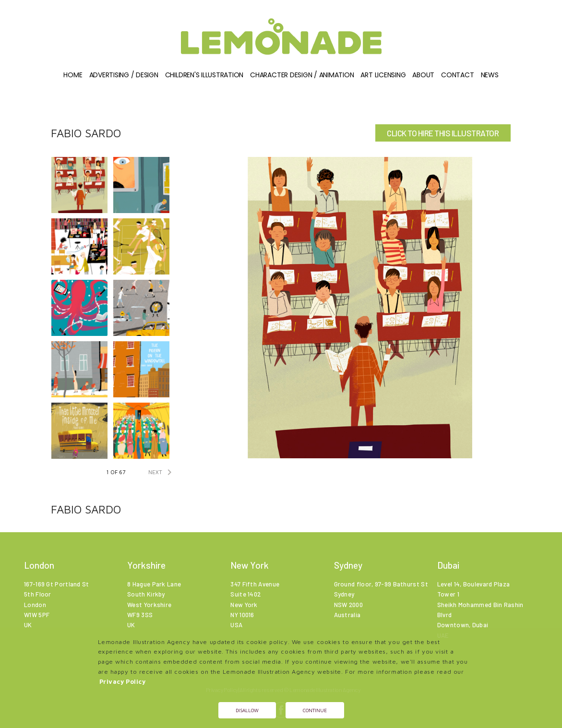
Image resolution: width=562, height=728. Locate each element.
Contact (457, 75)
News (490, 75)
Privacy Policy (123, 682)
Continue (315, 710)
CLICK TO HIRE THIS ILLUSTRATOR (443, 133)
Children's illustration (204, 75)
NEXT (162, 472)
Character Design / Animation (302, 75)
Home (73, 75)
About (423, 75)
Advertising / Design (124, 75)
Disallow (247, 710)
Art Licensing (383, 75)
